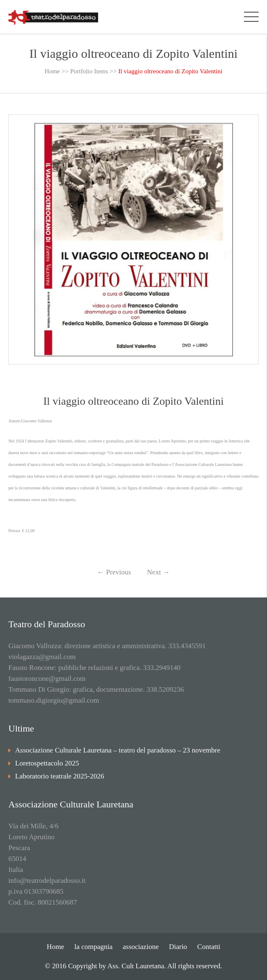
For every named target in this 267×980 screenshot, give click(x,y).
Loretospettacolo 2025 (47, 763)
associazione (141, 947)
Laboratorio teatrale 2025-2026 (60, 776)
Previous (114, 572)
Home (52, 71)
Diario (178, 947)
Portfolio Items (89, 71)
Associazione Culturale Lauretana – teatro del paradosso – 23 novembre (118, 750)
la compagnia (93, 947)
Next (158, 572)
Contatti (209, 947)
